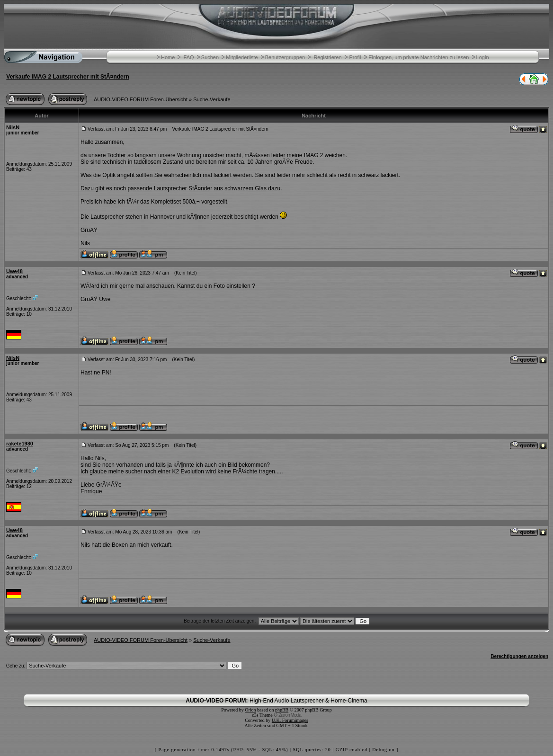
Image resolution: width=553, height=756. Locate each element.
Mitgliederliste (242, 57)
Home (168, 57)
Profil (355, 57)
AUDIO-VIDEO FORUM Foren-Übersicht (141, 99)
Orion (250, 710)
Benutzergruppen (285, 57)
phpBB (282, 710)
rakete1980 (20, 444)
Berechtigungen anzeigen (519, 656)
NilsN (13, 127)
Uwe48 (14, 271)
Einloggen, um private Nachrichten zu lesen (419, 57)
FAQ (189, 57)
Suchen (210, 57)
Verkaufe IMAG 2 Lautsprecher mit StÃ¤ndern (67, 77)
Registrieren (327, 57)
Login (483, 57)
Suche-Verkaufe (212, 99)
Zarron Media (290, 715)
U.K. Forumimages (290, 720)
